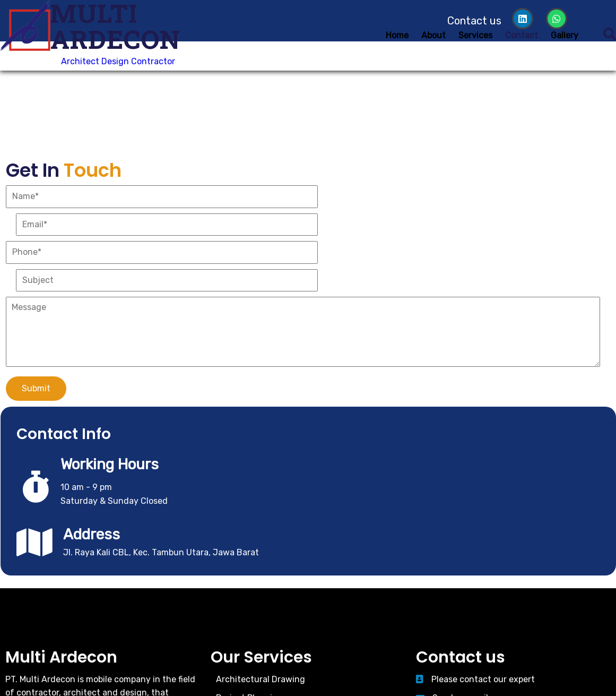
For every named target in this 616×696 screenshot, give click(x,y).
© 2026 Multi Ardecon (308, 630)
